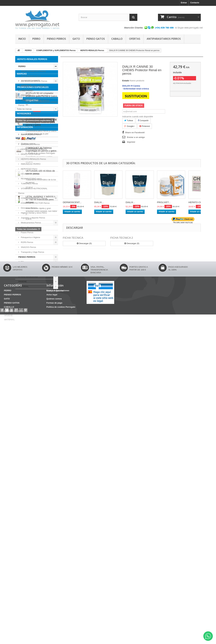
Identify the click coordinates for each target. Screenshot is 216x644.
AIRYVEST (26, 308)
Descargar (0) (84, 243)
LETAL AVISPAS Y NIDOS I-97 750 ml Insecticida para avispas (41, 499)
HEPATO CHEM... (198, 202)
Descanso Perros (28, 208)
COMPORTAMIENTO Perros (34, 198)
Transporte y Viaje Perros (32, 252)
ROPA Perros (27, 242)
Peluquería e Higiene (30, 237)
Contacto (195, 3)
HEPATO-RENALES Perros (33, 159)
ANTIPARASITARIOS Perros (34, 81)
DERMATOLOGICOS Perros (34, 149)
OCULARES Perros (30, 174)
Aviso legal (26, 549)
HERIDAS (21, 402)
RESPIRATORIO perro (31, 179)
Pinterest (145, 126)
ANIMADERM (27, 313)
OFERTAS (135, 39)
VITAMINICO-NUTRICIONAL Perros (33, 191)
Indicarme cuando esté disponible (138, 117)
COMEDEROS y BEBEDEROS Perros (34, 103)
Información (25, 539)
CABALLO (117, 39)
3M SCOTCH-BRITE (30, 303)
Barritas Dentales (25, 397)
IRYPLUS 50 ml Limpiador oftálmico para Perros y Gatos (41, 349)
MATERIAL (23, 286)
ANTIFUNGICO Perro (31, 76)
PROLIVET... (164, 202)
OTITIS (38, 392)
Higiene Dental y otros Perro (34, 213)
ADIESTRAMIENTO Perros (33, 71)
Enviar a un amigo (136, 137)
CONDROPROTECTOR (41, 402)
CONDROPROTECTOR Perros (35, 203)
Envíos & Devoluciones (31, 544)
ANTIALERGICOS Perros (32, 130)
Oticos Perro (26, 228)
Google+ (129, 126)
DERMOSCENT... (72, 202)
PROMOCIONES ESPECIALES (33, 342)
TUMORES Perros (29, 184)
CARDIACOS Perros (30, 144)
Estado (126, 81)
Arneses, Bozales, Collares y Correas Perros (33, 88)
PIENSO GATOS (96, 39)
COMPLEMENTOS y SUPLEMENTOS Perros (29, 122)
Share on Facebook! (135, 132)
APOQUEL (26, 317)
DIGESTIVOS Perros (30, 154)
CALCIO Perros (28, 139)
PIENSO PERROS (56, 39)
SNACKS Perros (28, 247)
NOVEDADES (24, 412)
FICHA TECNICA (73, 238)
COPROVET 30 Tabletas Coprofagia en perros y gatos (41, 448)
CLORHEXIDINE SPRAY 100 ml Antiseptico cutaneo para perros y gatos (41, 421)
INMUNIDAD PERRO (30, 164)
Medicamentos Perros (31, 223)
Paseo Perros (27, 232)
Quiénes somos (28, 554)
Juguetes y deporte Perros (33, 218)
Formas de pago (28, 559)
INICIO (22, 39)
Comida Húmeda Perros (32, 110)
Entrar (184, 3)
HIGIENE (22, 282)
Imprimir (131, 142)
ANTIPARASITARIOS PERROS (164, 39)
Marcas (22, 297)
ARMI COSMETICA (30, 322)
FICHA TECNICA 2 (122, 238)
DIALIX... (99, 202)
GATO (76, 39)
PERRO (36, 39)
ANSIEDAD (26, 392)
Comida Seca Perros (30, 115)
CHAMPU (42, 397)
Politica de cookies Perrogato (34, 563)
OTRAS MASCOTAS (28, 277)
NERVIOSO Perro (29, 169)
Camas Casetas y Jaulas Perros (35, 96)
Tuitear (129, 120)
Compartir (143, 120)
